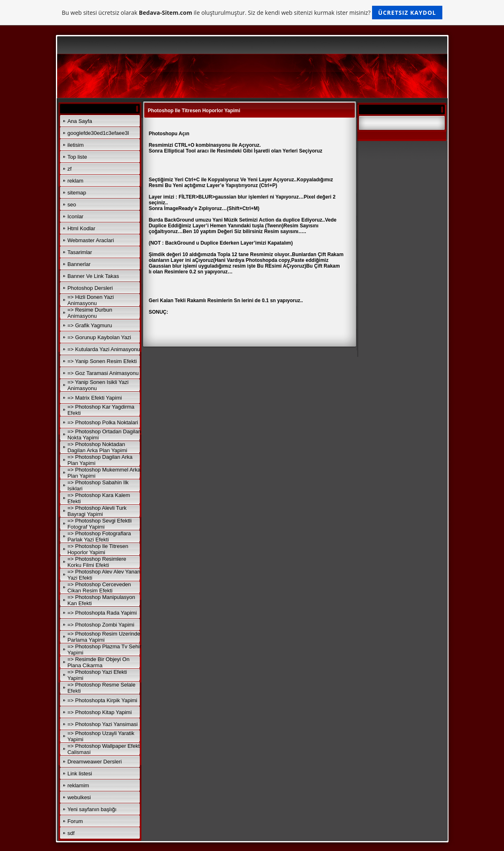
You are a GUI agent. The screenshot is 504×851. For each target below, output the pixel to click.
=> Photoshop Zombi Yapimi (101, 625)
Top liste (77, 157)
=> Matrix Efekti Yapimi (95, 398)
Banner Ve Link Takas (93, 276)
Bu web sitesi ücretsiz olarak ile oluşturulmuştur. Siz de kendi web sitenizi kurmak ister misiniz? (252, 13)
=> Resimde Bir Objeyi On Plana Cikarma (98, 662)
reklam (75, 181)
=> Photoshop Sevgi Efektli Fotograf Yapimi (99, 524)
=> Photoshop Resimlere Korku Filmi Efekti (97, 562)
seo (72, 205)
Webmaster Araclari (91, 240)
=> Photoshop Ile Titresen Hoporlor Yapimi (98, 549)
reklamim (78, 785)
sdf (71, 833)
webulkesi (79, 797)
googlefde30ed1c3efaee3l (98, 133)
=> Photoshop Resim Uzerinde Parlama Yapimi (104, 637)
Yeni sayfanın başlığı (92, 809)
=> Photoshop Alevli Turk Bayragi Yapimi (97, 511)
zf (69, 169)
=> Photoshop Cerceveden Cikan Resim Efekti (99, 587)
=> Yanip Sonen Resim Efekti (102, 361)
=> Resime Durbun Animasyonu (90, 313)
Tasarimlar (80, 252)
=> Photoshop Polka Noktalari (103, 422)
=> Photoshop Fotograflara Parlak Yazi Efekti (99, 536)
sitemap (77, 193)
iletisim (76, 145)
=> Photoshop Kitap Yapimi (99, 712)
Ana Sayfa (80, 121)
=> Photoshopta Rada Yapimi (102, 613)
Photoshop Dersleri (90, 288)
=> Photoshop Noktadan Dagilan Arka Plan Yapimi (97, 447)
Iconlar (75, 216)
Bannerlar (79, 264)
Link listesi (80, 774)
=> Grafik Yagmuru (90, 325)
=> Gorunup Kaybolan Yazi (99, 337)
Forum (75, 821)
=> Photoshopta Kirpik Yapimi (102, 700)
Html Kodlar (81, 228)
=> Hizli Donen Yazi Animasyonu (91, 300)
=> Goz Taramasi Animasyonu (103, 373)
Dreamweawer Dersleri (95, 762)
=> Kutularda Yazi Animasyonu (104, 349)
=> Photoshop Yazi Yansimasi (103, 724)
